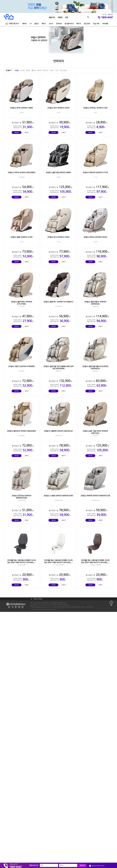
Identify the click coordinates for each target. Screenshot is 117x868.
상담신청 (17, 132)
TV (30, 24)
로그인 (105, 15)
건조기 (51, 24)
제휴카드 (52, 17)
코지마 (23, 70)
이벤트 (60, 17)
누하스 (52, 70)
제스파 (39, 70)
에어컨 (24, 24)
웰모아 (34, 70)
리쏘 (57, 70)
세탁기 (44, 24)
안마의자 (59, 24)
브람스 (17, 70)
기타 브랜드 (63, 70)
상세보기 (27, 132)
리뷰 (67, 17)
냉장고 (37, 24)
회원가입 (110, 15)
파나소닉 (46, 70)
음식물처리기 (69, 24)
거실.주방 (96, 24)
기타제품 (105, 24)
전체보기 (9, 70)
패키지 (79, 24)
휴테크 (28, 70)
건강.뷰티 (87, 24)
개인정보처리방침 (38, 599)
